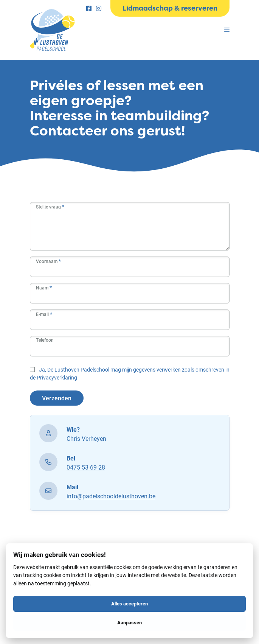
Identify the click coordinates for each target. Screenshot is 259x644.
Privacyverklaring (57, 377)
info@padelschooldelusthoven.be (111, 496)
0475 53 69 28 (86, 467)
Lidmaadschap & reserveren (170, 8)
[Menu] (227, 30)
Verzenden (57, 398)
